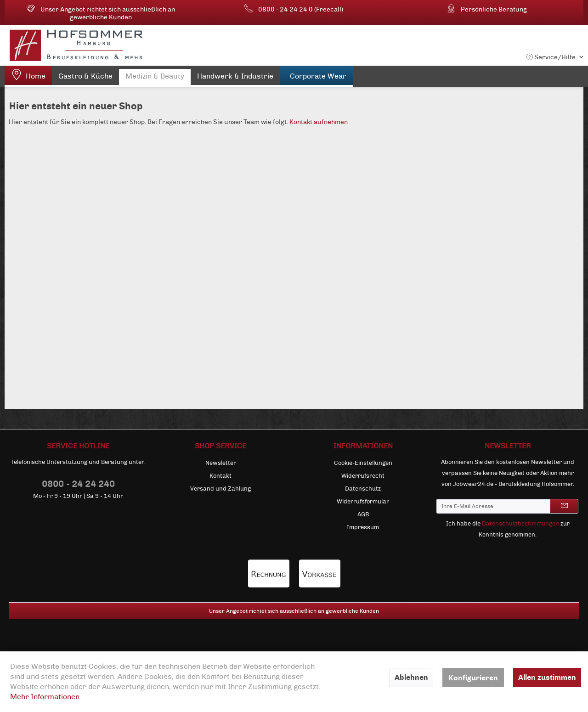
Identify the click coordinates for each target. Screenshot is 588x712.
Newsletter (221, 463)
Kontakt (220, 476)
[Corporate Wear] (316, 76)
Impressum (363, 527)
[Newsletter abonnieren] (564, 506)
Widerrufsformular (363, 502)
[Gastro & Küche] (85, 78)
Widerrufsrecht (363, 476)
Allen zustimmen (547, 677)
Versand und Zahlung (220, 489)
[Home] (28, 76)
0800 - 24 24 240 (78, 484)
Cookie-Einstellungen (363, 463)
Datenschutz (363, 489)
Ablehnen (411, 677)
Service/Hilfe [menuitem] (552, 57)
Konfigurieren (473, 678)
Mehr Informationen (45, 697)
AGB (363, 514)
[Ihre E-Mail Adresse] (493, 506)
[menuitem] (28, 76)
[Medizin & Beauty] (155, 78)
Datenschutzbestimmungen (520, 524)
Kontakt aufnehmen (319, 122)
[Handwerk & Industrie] (235, 78)
